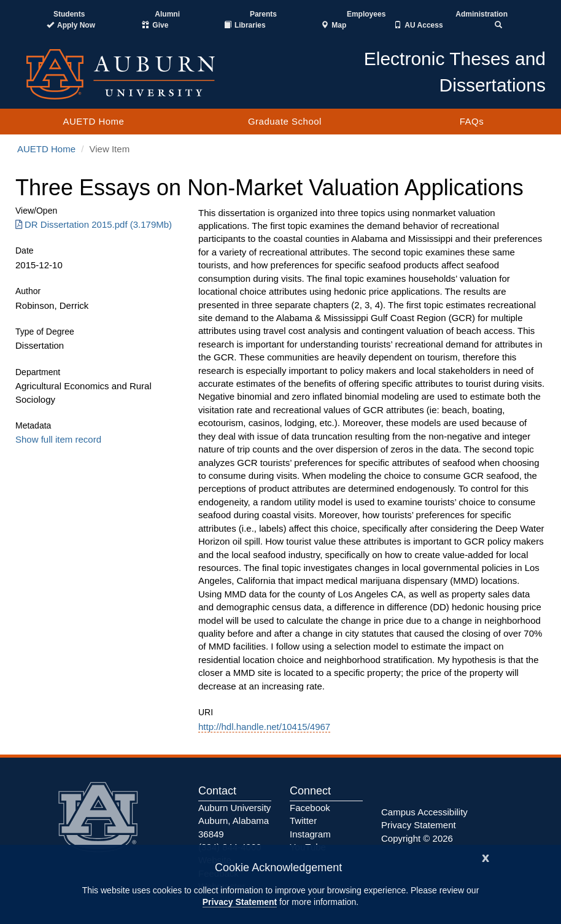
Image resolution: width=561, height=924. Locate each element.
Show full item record (58, 439)
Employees (366, 14)
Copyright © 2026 (417, 838)
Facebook (310, 808)
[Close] (486, 857)
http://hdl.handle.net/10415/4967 (264, 727)
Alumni (167, 14)
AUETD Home (93, 121)
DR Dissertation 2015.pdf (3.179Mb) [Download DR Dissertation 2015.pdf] (94, 224)
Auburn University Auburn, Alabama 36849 (234, 821)
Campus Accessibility (424, 812)
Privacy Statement (240, 902)
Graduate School (285, 121)
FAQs (472, 121)
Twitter (303, 821)
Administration (482, 14)
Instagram (310, 834)
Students (69, 14)
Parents (263, 14)
